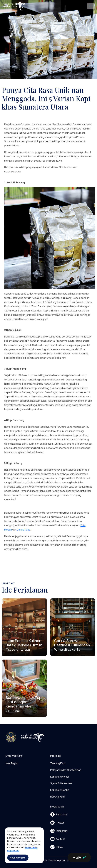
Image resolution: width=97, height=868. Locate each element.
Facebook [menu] (59, 814)
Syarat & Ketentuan (61, 783)
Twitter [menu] (57, 823)
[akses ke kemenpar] (11, 737)
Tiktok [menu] (57, 847)
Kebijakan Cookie (60, 790)
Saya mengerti (18, 858)
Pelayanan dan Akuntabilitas (66, 770)
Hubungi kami (58, 797)
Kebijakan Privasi (59, 777)
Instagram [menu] (59, 831)
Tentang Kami (58, 763)
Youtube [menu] (58, 839)
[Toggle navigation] (91, 6)
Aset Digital (12, 763)
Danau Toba (24, 530)
